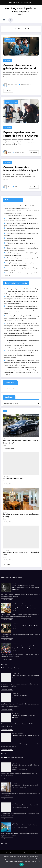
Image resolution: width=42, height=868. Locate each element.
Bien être (6, 547)
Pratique (6, 474)
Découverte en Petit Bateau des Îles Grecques (25, 822)
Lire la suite (8, 91)
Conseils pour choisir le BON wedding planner (25, 733)
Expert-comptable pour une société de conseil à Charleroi (21, 134)
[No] (39, 861)
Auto (4, 436)
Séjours (15, 760)
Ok (22, 865)
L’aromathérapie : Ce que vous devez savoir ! (25, 802)
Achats (5, 850)
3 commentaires (23, 767)
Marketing (15, 711)
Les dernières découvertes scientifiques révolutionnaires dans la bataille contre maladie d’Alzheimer (26, 585)
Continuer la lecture (9, 446)
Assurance (16, 671)
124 (8, 562)
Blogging (16, 852)
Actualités (8, 60)
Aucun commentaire (21, 784)
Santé (14, 581)
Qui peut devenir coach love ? (14, 476)
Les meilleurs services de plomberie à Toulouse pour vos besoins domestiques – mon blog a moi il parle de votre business (22, 340)
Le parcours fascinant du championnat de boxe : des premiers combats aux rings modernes (26, 644)
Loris (10, 187)
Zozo (10, 152)
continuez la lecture (7, 776)
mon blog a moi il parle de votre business (20, 10)
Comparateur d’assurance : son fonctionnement (26, 673)
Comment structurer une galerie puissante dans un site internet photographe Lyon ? (21, 67)
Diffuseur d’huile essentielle (20, 693)
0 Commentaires (26, 85)
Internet (34, 850)
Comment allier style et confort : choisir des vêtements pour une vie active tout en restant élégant (21, 299)
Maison (5, 509)
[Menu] (4, 20)
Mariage (15, 731)
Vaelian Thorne (13, 85)
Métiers (21, 731)
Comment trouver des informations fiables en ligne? (21, 169)
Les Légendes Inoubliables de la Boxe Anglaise (21, 215)
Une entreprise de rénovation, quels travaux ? (25, 782)
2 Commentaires (20, 187)
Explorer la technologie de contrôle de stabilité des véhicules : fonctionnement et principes (19, 333)
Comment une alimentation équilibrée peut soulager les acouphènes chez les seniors (24, 604)
